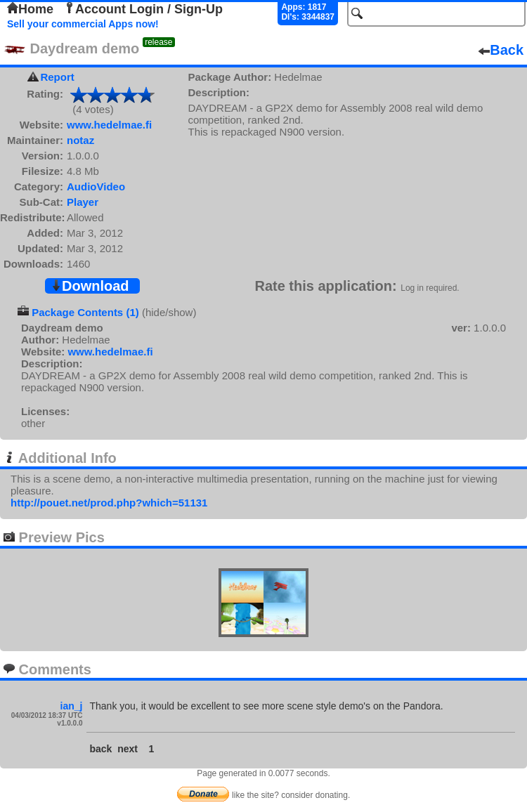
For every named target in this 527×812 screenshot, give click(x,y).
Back (501, 50)
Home (30, 9)
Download (90, 286)
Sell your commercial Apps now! (83, 24)
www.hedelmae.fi (109, 125)
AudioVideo (96, 186)
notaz (80, 140)
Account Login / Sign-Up (143, 9)
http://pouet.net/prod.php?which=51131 (109, 503)
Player (83, 202)
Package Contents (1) (85, 312)
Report (57, 77)
